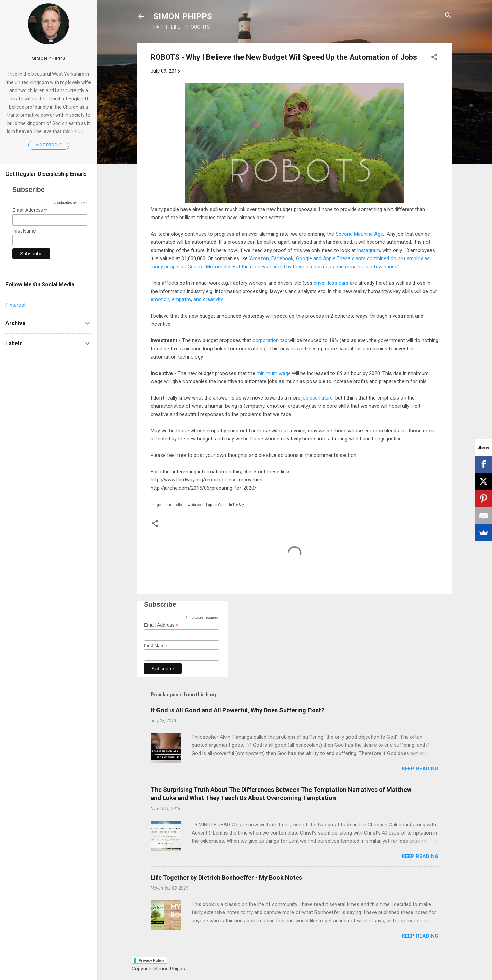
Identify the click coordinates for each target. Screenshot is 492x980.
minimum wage (274, 373)
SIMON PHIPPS (183, 16)
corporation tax (270, 340)
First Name (155, 646)
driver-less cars (331, 283)
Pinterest (16, 305)
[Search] (448, 16)
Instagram (368, 250)
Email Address (161, 625)
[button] (434, 58)
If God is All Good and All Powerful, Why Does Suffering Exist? (237, 710)
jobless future (317, 398)
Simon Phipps (49, 58)
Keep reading (420, 769)
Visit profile (49, 145)
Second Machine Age (359, 234)
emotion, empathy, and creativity (187, 299)
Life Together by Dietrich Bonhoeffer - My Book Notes (226, 877)
